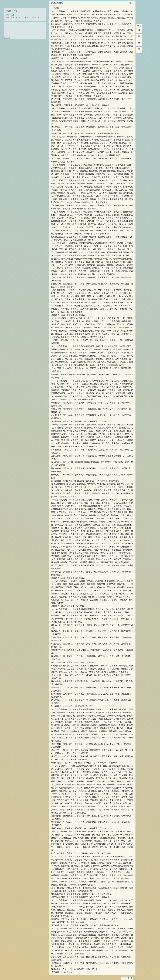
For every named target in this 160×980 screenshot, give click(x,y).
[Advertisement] (25, 30)
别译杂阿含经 (12, 11)
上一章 (124, 978)
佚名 (13, 15)
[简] (139, 50)
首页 (139, 26)
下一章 (130, 978)
